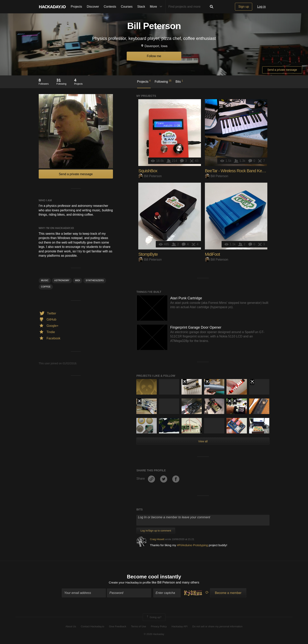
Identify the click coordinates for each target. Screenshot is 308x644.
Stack (141, 7)
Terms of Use (139, 627)
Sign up (244, 7)
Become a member (228, 593)
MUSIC (45, 280)
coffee (46, 287)
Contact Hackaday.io (93, 627)
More (157, 7)
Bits (179, 81)
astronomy (62, 280)
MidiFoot (212, 254)
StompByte (148, 254)
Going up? (154, 617)
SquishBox (148, 171)
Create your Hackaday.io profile (130, 583)
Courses (127, 7)
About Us (71, 627)
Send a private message (282, 70)
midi (77, 280)
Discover (93, 7)
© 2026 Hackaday (154, 634)
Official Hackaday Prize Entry (207, 382)
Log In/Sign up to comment (156, 531)
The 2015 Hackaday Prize (185, 382)
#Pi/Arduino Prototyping (193, 545)
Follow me (154, 56)
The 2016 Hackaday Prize (252, 382)
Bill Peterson (150, 176)
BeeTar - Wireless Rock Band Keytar (237, 171)
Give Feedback (118, 627)
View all (203, 441)
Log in (261, 7)
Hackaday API (180, 627)
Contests (110, 7)
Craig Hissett (157, 539)
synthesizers (95, 280)
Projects (76, 7)
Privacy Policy (159, 627)
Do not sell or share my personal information (217, 627)
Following (163, 81)
